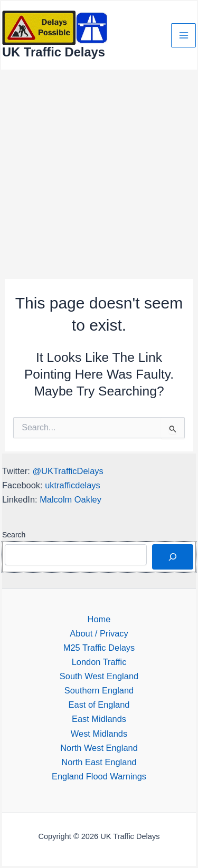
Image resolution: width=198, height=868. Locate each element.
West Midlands (99, 734)
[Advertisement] (99, 175)
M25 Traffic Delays (99, 648)
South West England (99, 676)
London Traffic (99, 662)
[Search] (173, 557)
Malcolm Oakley (70, 499)
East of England (99, 705)
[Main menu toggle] (183, 36)
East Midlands (99, 719)
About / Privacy (99, 633)
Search (14, 535)
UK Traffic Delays (54, 52)
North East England (99, 762)
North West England (99, 748)
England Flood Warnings (99, 776)
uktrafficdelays (73, 485)
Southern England (99, 690)
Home (99, 619)
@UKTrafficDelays (68, 471)
